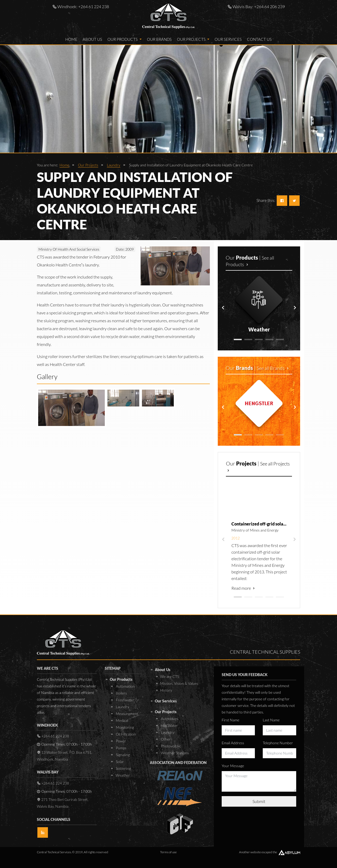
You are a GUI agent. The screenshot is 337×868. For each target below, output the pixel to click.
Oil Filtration (125, 734)
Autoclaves (169, 719)
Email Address (233, 743)
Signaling (122, 755)
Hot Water (169, 725)
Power (121, 741)
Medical (122, 720)
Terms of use (168, 852)
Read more (244, 588)
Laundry (114, 165)
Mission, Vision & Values (179, 683)
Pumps (121, 748)
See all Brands (273, 368)
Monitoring (125, 727)
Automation (125, 686)
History (166, 690)
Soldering (123, 768)
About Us (92, 39)
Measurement (127, 714)
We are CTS (170, 676)
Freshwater (125, 700)
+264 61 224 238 (94, 6)
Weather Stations (174, 753)
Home (71, 39)
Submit (259, 801)
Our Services (228, 39)
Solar (120, 762)
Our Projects (193, 39)
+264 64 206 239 (269, 6)
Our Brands (159, 39)
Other (165, 739)
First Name (231, 720)
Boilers (121, 693)
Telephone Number (278, 743)
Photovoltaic (170, 746)
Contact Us (259, 39)
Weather (123, 775)
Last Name (271, 720)
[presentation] (223, 308)
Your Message (233, 766)
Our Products (125, 39)
